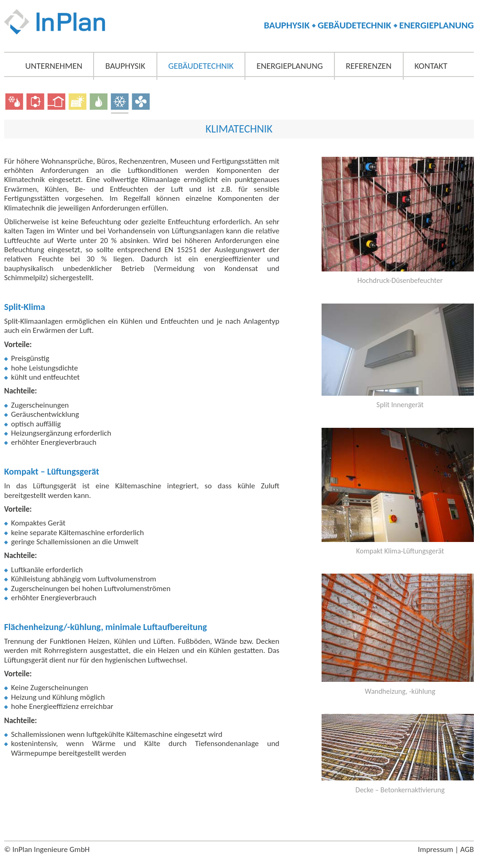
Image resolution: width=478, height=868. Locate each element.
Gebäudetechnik (201, 66)
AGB (467, 849)
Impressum (436, 849)
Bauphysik (125, 66)
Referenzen (369, 66)
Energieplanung (290, 66)
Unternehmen (54, 66)
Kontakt (431, 66)
